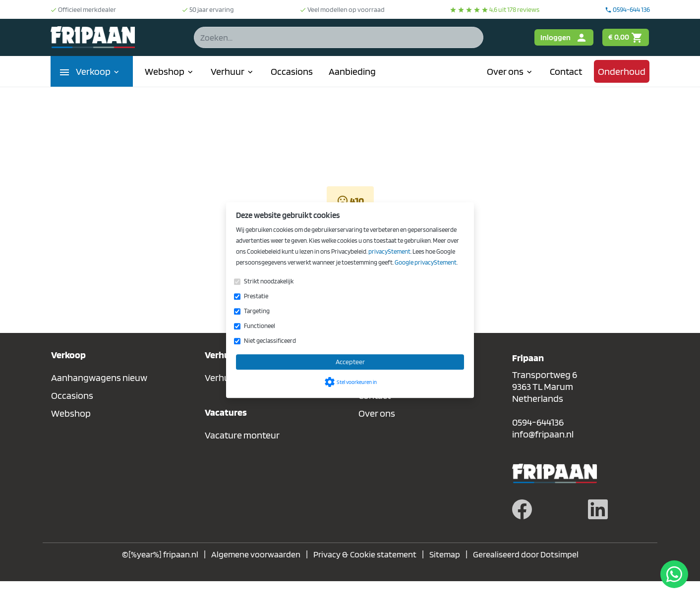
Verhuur (222, 378)
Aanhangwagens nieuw (99, 378)
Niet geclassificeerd (270, 341)
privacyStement (389, 251)
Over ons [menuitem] (510, 71)
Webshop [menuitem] (170, 71)
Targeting (257, 311)
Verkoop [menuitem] (98, 71)
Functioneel (260, 326)
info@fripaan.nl (543, 434)
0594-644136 (538, 422)
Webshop (71, 413)
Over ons (377, 413)
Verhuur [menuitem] (233, 71)
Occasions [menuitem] (292, 71)
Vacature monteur (242, 435)
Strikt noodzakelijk (269, 281)
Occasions (72, 395)
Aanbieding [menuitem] (352, 71)
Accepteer (350, 362)
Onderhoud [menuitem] (622, 71)
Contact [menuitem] (566, 71)
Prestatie (256, 296)
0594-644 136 (627, 9)
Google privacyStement (426, 262)
